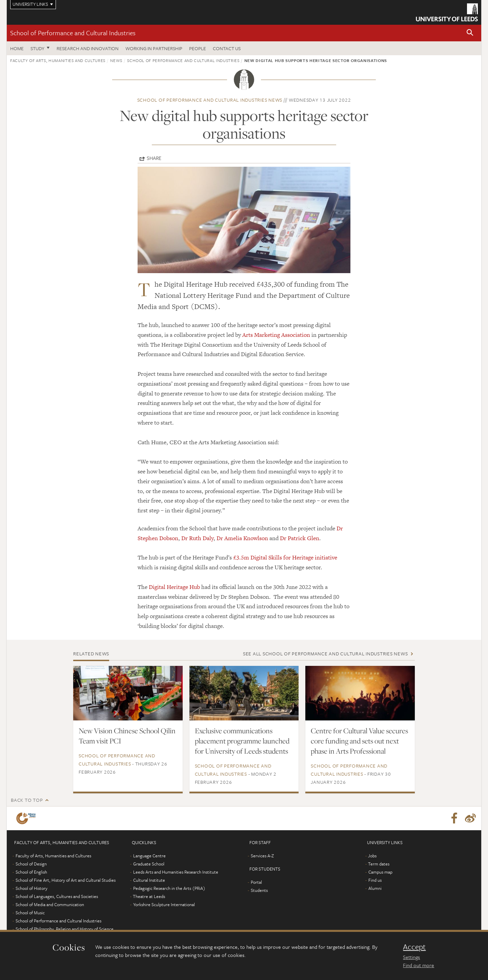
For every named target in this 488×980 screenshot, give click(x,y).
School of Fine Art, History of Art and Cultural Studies (66, 880)
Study (37, 48)
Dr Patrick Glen (300, 538)
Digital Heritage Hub (174, 587)
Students (259, 890)
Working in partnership (154, 48)
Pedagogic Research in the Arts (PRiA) (169, 888)
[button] (470, 33)
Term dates (379, 864)
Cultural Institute (149, 880)
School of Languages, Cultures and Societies (57, 896)
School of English (31, 872)
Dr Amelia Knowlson (242, 538)
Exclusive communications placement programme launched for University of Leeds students (242, 741)
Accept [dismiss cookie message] (414, 947)
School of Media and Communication (50, 904)
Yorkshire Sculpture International (164, 904)
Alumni (375, 888)
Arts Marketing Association (276, 335)
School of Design (31, 864)
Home (17, 48)
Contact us (227, 48)
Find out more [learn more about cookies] (419, 965)
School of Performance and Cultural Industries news (210, 100)
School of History (32, 888)
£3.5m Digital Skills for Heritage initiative (285, 557)
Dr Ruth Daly (197, 538)
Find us (375, 880)
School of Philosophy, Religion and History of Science (65, 929)
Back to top (27, 800)
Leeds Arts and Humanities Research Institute (176, 872)
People (198, 48)
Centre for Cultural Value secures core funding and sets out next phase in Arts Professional (359, 741)
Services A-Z (262, 856)
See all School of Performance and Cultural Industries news (326, 654)
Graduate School (149, 864)
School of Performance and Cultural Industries (73, 33)
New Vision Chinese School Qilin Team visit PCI (127, 736)
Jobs (372, 856)
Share (154, 158)
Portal (256, 882)
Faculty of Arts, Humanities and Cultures (58, 60)
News (116, 60)
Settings (411, 957)
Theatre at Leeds (149, 896)
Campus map (380, 872)
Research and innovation (88, 48)
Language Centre (149, 856)
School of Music (30, 913)
